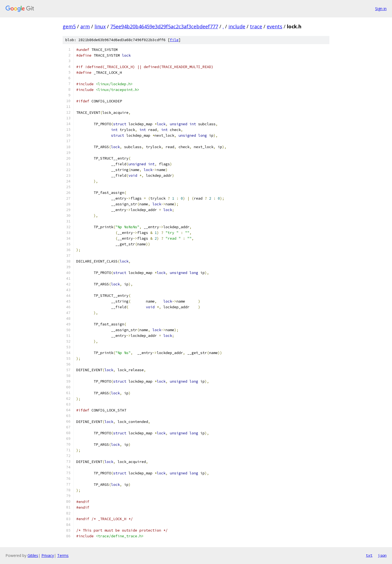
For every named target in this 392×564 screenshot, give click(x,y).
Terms (63, 555)
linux (100, 26)
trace (256, 26)
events (275, 26)
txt (369, 555)
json (382, 555)
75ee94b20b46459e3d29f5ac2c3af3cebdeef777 (164, 26)
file (174, 40)
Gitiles (33, 555)
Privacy (48, 555)
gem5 (69, 26)
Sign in (381, 9)
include (237, 26)
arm (85, 26)
